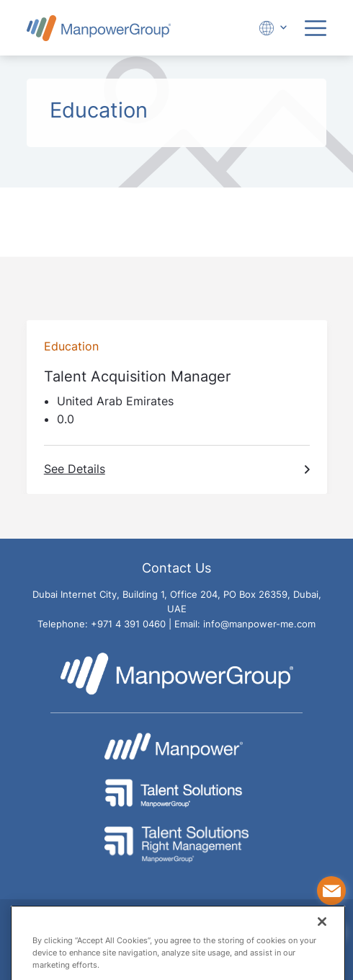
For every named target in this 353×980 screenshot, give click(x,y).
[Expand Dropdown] (271, 28)
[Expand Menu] (316, 28)
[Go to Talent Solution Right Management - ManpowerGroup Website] (176, 844)
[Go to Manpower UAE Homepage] (99, 28)
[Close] (322, 933)
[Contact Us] (331, 891)
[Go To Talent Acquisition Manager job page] (177, 407)
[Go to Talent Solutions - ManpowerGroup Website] (176, 793)
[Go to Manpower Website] (176, 746)
